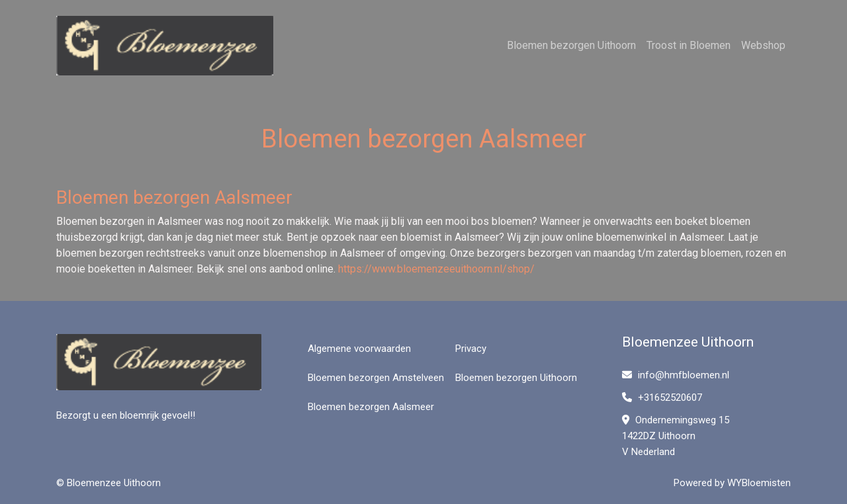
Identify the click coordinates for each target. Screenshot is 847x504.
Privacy (471, 349)
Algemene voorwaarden (359, 349)
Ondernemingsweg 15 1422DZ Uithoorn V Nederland (676, 436)
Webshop (763, 45)
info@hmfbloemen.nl (676, 375)
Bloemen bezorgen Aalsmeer (371, 407)
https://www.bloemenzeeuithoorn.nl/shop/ (436, 269)
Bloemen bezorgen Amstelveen (376, 378)
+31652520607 (662, 398)
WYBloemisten (759, 483)
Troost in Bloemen (689, 45)
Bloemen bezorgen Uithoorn (571, 45)
